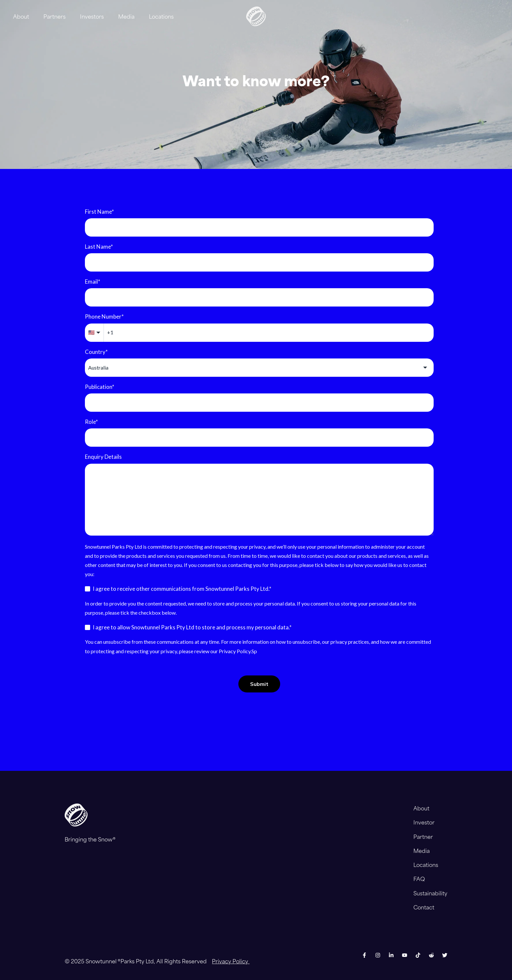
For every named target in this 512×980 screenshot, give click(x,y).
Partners (55, 16)
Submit (259, 684)
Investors (92, 16)
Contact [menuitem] (424, 907)
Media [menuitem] (422, 851)
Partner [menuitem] (423, 837)
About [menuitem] (421, 808)
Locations (161, 16)
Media (126, 16)
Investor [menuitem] (424, 822)
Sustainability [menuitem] (430, 893)
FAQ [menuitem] (419, 879)
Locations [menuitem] (426, 865)
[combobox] (259, 368)
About (21, 16)
